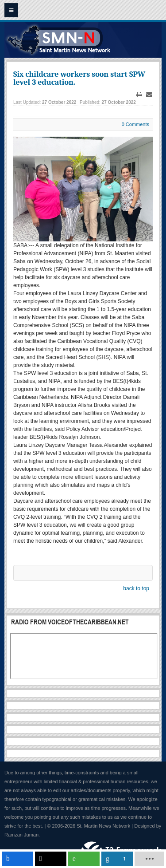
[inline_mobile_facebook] (17, 859)
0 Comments (135, 124)
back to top (136, 588)
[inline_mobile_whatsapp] (84, 859)
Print (139, 95)
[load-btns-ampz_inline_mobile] (150, 859)
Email (149, 95)
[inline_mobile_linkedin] (117, 859)
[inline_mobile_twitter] (51, 859)
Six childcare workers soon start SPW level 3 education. (79, 78)
